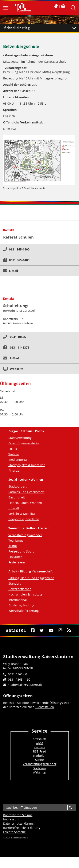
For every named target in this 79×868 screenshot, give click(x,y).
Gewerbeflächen (20, 589)
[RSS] (69, 630)
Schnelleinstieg (42, 28)
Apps (40, 743)
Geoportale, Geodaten (24, 519)
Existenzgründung (21, 605)
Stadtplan (39, 756)
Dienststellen (45, 707)
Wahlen (14, 454)
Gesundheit (17, 497)
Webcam (40, 768)
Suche (39, 760)
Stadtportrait (17, 486)
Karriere (39, 747)
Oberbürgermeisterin (24, 443)
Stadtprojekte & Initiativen (27, 465)
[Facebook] (33, 630)
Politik (13, 449)
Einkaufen (15, 557)
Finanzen (15, 470)
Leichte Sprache (14, 832)
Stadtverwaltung (20, 438)
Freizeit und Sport (21, 551)
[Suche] (70, 808)
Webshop (39, 772)
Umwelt (14, 508)
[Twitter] (42, 630)
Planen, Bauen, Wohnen (25, 503)
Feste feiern (17, 562)
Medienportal (18, 460)
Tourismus (16, 540)
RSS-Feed (40, 751)
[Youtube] (51, 630)
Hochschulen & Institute (25, 594)
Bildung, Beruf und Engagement (31, 578)
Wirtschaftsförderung (24, 611)
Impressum (11, 819)
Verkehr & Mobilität (22, 514)
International (18, 600)
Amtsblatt (39, 739)
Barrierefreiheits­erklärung (22, 828)
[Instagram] (60, 630)
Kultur (13, 546)
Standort (15, 583)
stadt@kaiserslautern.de (25, 685)
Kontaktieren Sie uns (18, 815)
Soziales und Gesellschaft (26, 492)
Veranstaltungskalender (25, 535)
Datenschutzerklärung (19, 823)
